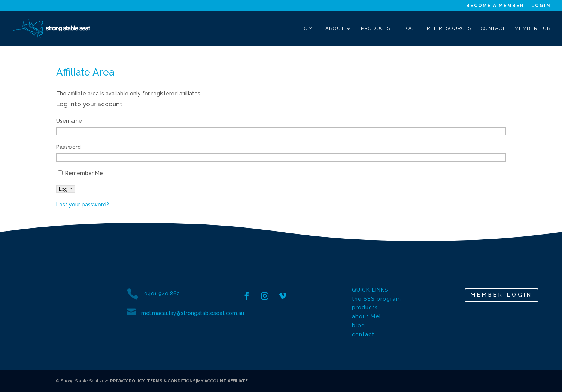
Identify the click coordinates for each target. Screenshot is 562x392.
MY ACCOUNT (212, 381)
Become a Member (495, 6)
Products (376, 28)
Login (541, 6)
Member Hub (533, 28)
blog (359, 325)
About (335, 28)
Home (308, 28)
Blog (407, 28)
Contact (493, 28)
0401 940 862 (162, 294)
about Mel (367, 316)
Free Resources (447, 28)
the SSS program (376, 299)
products (365, 307)
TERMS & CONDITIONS (171, 381)
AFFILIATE (238, 381)
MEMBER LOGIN (502, 295)
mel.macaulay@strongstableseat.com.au (193, 313)
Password (69, 147)
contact (363, 334)
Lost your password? (83, 205)
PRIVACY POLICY (127, 381)
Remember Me (80, 173)
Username (69, 121)
